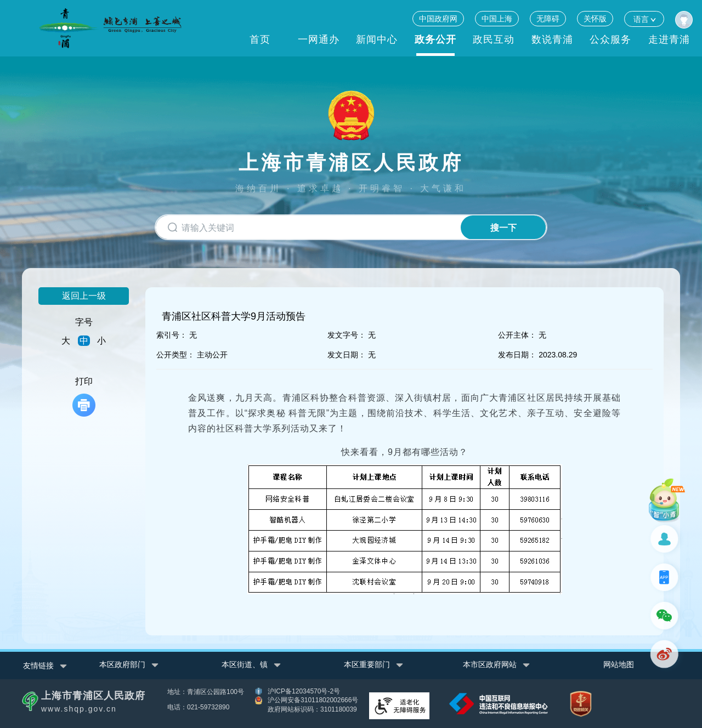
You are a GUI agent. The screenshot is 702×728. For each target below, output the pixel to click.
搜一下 (503, 228)
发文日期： (347, 355)
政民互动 (494, 39)
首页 (260, 39)
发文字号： (347, 335)
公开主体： (517, 335)
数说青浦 (552, 39)
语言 (644, 19)
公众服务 (610, 39)
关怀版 (595, 19)
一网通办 (319, 39)
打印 (84, 397)
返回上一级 (84, 296)
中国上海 (497, 19)
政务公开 (435, 39)
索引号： (172, 335)
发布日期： (517, 355)
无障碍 (548, 19)
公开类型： (175, 355)
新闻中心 (377, 39)
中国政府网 (438, 19)
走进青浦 (669, 39)
